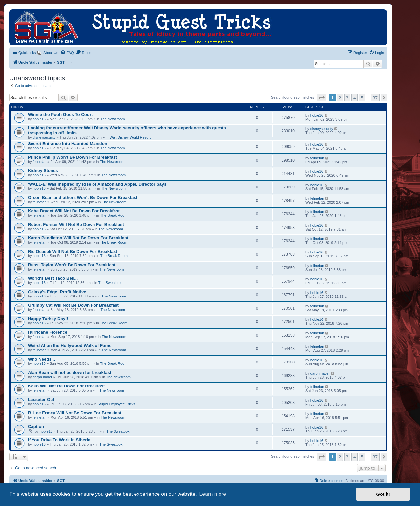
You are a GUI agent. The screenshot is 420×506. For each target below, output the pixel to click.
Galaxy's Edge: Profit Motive (57, 292)
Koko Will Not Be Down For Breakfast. (67, 386)
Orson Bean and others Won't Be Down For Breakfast (83, 198)
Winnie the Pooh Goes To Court (60, 114)
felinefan (40, 162)
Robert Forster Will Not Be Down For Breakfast (76, 224)
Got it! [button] (383, 494)
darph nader (42, 377)
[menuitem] (48, 53)
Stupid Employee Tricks (116, 404)
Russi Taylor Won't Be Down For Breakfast (72, 265)
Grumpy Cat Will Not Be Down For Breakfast (73, 305)
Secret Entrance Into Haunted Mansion (68, 144)
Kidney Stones (43, 171)
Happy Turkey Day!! (48, 319)
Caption (36, 426)
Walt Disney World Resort (130, 137)
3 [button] (347, 98)
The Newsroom (113, 119)
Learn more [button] (213, 494)
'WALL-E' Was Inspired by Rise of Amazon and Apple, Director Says (97, 184)
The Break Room (114, 215)
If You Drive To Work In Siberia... (61, 440)
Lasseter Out (41, 399)
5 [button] (362, 98)
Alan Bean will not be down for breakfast (70, 373)
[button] (322, 98)
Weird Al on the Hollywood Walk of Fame (70, 346)
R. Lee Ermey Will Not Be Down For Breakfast (75, 413)
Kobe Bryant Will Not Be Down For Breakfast (74, 211)
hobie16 (39, 119)
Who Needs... (42, 359)
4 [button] (355, 98)
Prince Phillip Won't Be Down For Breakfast (73, 157)
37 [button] (375, 98)
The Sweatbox (110, 283)
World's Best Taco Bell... (53, 278)
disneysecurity (44, 137)
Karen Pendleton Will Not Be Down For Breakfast (78, 238)
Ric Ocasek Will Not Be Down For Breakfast (73, 251)
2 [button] (340, 98)
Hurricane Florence (48, 332)
